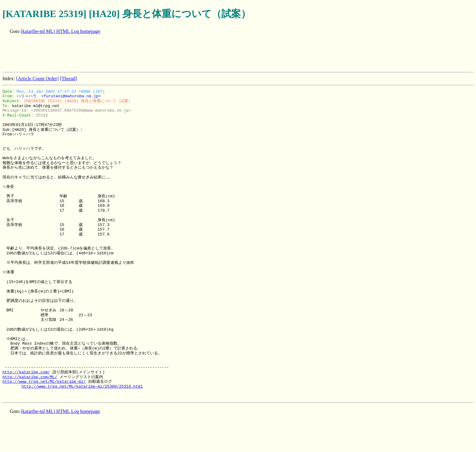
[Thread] (68, 79)
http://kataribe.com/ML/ (30, 377)
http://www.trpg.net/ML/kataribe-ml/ (44, 382)
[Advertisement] (113, 54)
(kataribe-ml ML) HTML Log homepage (61, 31)
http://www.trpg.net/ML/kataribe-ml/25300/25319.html (82, 386)
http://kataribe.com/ (26, 372)
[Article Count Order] (38, 79)
